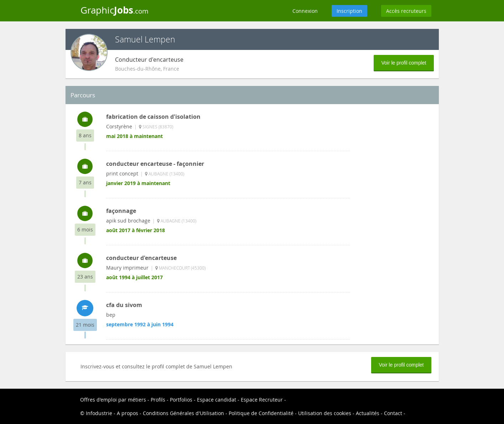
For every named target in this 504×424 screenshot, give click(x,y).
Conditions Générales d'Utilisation (183, 413)
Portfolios (181, 400)
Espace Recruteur (262, 400)
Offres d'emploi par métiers (113, 400)
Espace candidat (217, 400)
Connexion (305, 11)
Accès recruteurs (406, 11)
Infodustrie (99, 413)
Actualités (368, 413)
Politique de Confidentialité (261, 413)
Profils (158, 400)
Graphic (115, 10)
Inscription (349, 11)
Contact (393, 413)
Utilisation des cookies (325, 413)
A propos (128, 413)
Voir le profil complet (404, 63)
